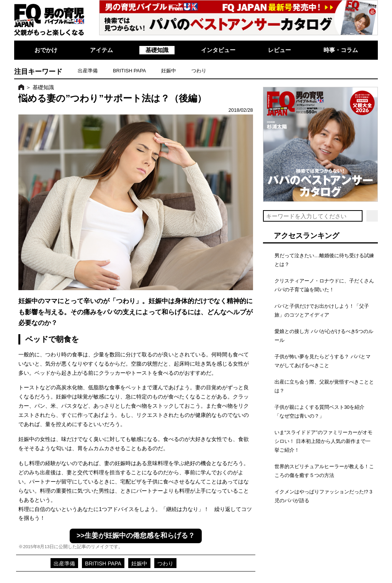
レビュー (279, 50)
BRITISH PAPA (129, 71)
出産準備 (88, 71)
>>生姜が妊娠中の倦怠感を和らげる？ (136, 536)
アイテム (101, 50)
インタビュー (218, 50)
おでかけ (46, 50)
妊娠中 (169, 71)
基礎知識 (157, 50)
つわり (199, 71)
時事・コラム (341, 50)
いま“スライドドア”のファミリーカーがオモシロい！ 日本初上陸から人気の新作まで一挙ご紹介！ (323, 441)
